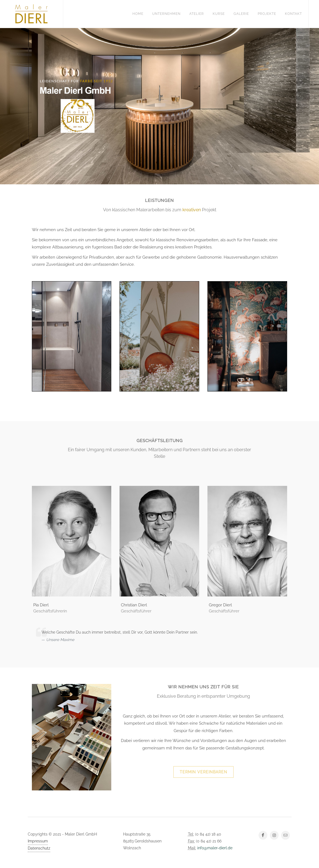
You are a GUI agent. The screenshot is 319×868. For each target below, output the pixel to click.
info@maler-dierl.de (215, 848)
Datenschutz (39, 848)
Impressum (38, 841)
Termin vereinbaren (203, 772)
